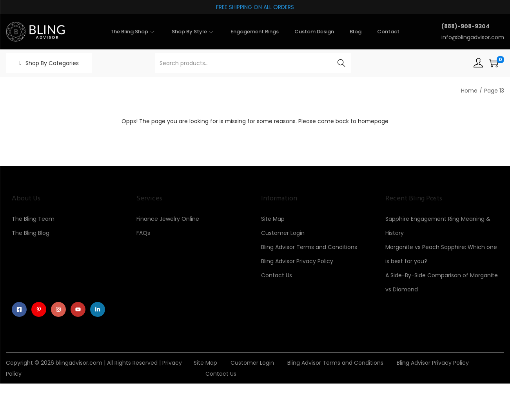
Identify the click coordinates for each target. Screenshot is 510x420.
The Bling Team (33, 219)
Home (469, 91)
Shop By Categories (52, 63)
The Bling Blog (31, 233)
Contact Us (277, 275)
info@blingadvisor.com (473, 37)
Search (341, 63)
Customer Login (283, 233)
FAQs (143, 233)
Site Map (273, 219)
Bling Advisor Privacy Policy (297, 261)
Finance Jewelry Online (168, 219)
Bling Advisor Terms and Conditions (309, 247)
